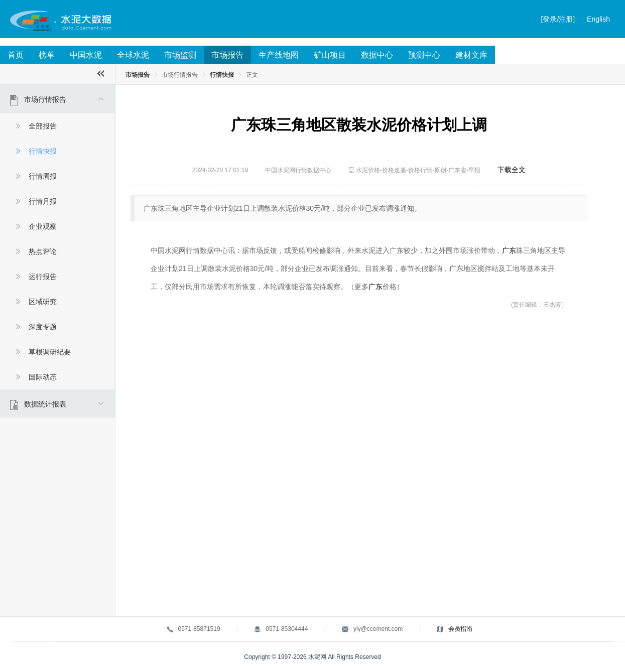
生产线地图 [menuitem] (279, 55)
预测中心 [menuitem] (424, 55)
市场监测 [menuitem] (180, 55)
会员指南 (460, 629)
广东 (509, 250)
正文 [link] (252, 75)
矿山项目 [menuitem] (330, 55)
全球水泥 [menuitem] (133, 55)
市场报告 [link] (138, 75)
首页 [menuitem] (16, 55)
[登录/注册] (558, 19)
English (598, 19)
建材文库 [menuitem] (471, 55)
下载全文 (512, 170)
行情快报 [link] (222, 75)
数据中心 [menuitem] (377, 55)
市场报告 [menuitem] (227, 55)
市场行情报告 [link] (180, 75)
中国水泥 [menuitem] (86, 55)
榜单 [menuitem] (47, 55)
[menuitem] (57, 237)
